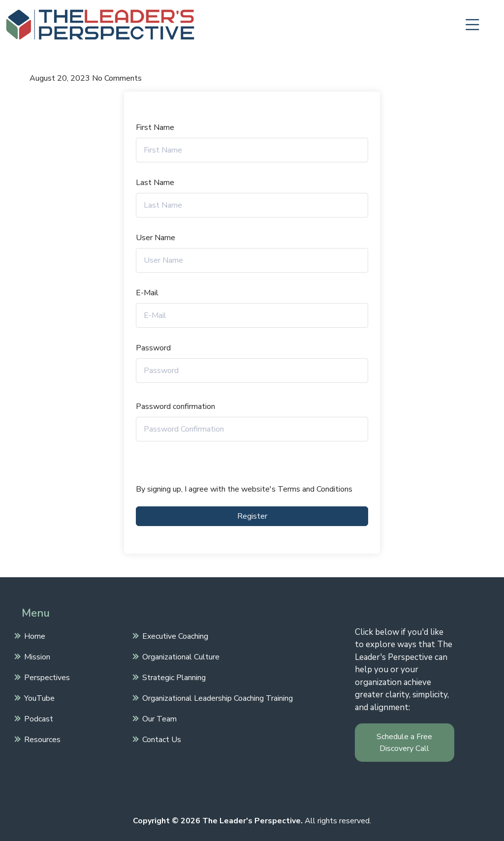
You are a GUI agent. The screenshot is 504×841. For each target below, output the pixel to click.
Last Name (155, 183)
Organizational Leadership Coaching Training (216, 697)
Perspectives (46, 677)
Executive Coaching (174, 635)
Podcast (37, 718)
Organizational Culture (180, 656)
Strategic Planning (173, 677)
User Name (156, 238)
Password (153, 348)
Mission (36, 656)
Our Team (158, 718)
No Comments (117, 78)
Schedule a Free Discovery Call (404, 743)
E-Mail (147, 293)
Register (252, 516)
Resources (41, 739)
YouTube (38, 697)
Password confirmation (175, 406)
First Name (155, 127)
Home (33, 635)
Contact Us (160, 739)
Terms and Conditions (315, 489)
